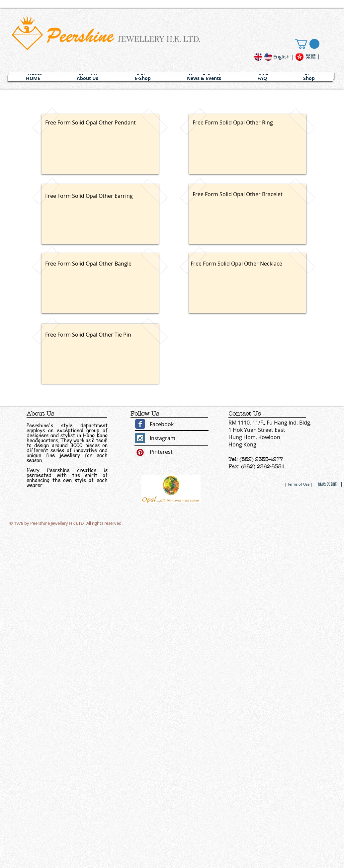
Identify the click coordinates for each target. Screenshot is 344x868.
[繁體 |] (313, 56)
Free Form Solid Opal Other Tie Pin (88, 335)
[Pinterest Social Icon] (140, 452)
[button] (87, 78)
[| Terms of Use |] (299, 484)
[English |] (283, 56)
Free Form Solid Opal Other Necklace (236, 264)
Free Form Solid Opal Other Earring (89, 196)
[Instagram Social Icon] (140, 438)
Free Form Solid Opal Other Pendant (90, 122)
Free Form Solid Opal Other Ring (233, 122)
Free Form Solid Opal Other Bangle (88, 264)
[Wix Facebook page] (140, 424)
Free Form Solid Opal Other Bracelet (238, 194)
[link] (307, 44)
